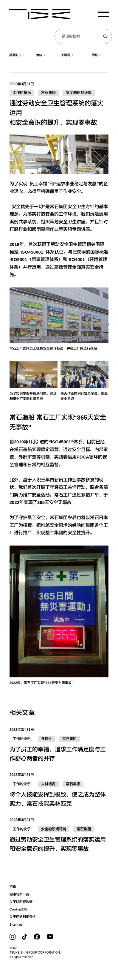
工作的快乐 (22, 93)
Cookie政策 (18, 909)
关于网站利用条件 (23, 917)
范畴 (41, 55)
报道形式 (17, 55)
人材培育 (48, 784)
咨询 (13, 887)
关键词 (67, 55)
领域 (96, 55)
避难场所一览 (19, 894)
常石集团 (48, 93)
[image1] (59, 315)
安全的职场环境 (79, 93)
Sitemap (16, 924)
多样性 (46, 739)
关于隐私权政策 (21, 902)
